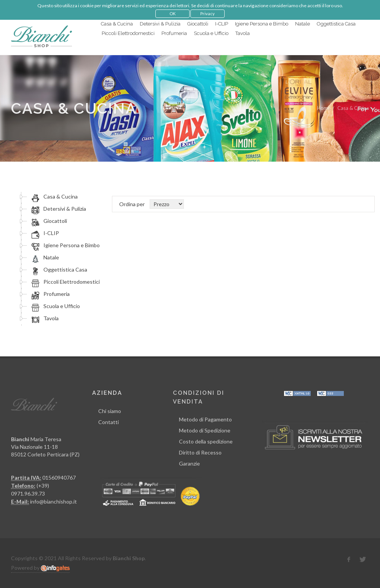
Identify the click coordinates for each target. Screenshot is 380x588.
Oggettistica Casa (58, 270)
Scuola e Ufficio (55, 306)
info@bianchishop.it (53, 501)
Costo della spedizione (206, 441)
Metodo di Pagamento (205, 419)
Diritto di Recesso (200, 452)
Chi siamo (110, 411)
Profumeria (49, 294)
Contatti (109, 422)
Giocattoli (48, 221)
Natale (44, 257)
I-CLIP (44, 233)
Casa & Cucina (53, 197)
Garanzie (189, 463)
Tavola (44, 318)
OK (172, 14)
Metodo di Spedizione (205, 430)
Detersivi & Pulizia (58, 209)
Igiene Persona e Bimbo (65, 245)
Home (324, 108)
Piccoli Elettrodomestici (65, 282)
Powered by (40, 568)
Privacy (208, 14)
